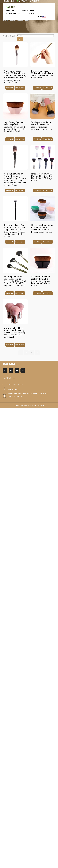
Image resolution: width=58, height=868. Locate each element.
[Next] (37, 353)
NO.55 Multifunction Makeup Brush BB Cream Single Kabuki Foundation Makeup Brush (41, 281)
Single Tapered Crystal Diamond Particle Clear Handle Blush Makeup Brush (42, 177)
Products (16, 11)
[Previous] (21, 353)
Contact (31, 14)
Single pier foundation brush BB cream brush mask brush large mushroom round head (42, 126)
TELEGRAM (36, 1)
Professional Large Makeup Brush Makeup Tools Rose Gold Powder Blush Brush (42, 74)
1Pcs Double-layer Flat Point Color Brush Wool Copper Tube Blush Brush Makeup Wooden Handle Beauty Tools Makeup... (14, 231)
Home (8, 11)
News (32, 11)
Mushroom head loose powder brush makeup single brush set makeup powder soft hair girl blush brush (15, 333)
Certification (11, 14)
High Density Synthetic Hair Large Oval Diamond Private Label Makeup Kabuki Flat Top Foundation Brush (15, 127)
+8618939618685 (18, 385)
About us (22, 14)
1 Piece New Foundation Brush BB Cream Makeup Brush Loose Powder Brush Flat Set (42, 229)
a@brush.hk (10, 1)
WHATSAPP (23, 1)
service (25, 11)
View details (10, 88)
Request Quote (20, 88)
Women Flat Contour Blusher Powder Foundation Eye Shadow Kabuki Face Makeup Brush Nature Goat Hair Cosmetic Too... (15, 179)
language (40, 17)
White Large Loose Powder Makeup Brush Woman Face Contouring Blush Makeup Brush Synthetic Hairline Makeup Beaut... (15, 77)
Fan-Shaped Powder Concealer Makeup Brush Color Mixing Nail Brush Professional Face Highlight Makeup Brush (15, 281)
